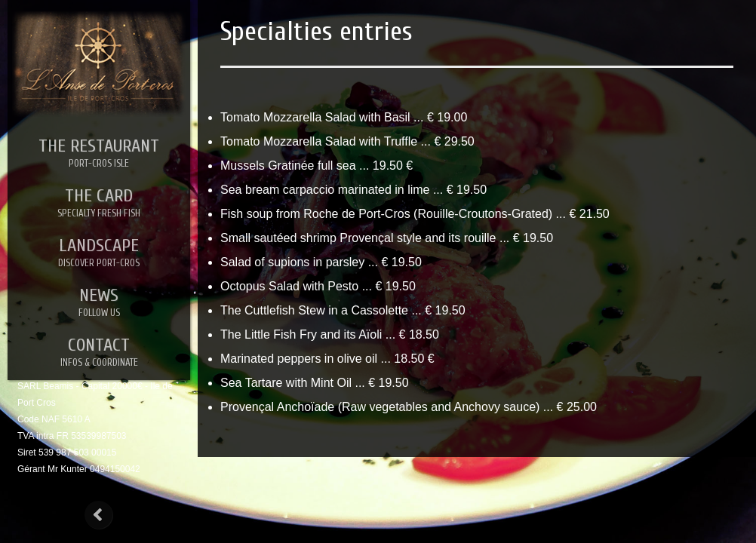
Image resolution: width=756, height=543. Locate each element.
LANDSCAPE (99, 253)
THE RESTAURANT (99, 153)
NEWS (99, 302)
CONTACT (99, 352)
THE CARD (99, 203)
